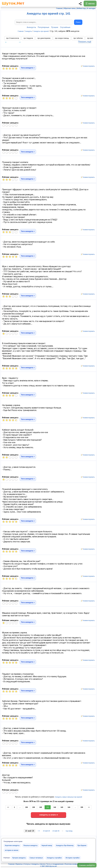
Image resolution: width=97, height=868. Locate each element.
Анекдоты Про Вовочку (65, 845)
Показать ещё (85, 42)
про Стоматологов (13, 38)
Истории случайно (73, 858)
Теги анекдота (28, 68)
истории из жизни (12, 850)
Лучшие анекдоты (19, 858)
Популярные (44, 27)
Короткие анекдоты (12, 845)
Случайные (65, 27)
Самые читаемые (36, 858)
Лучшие (55, 27)
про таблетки (78, 38)
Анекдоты (31, 27)
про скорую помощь (62, 38)
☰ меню (90, 4)
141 (48, 807)
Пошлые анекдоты (31, 845)
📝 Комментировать (87, 66)
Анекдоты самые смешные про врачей (68, 797)
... (20, 807)
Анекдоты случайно (54, 858)
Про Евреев (82, 845)
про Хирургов (28, 38)
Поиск (78, 22)
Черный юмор (47, 845)
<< (8, 807)
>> (89, 807)
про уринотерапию (44, 38)
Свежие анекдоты (87, 865)
